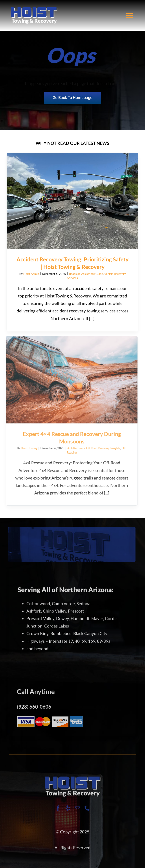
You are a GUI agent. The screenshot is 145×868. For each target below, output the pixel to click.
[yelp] (68, 811)
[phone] (87, 811)
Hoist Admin (30, 274)
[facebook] (58, 811)
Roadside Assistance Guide (85, 274)
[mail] (77, 811)
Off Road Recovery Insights (100, 448)
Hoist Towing (26, 448)
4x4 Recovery (73, 448)
